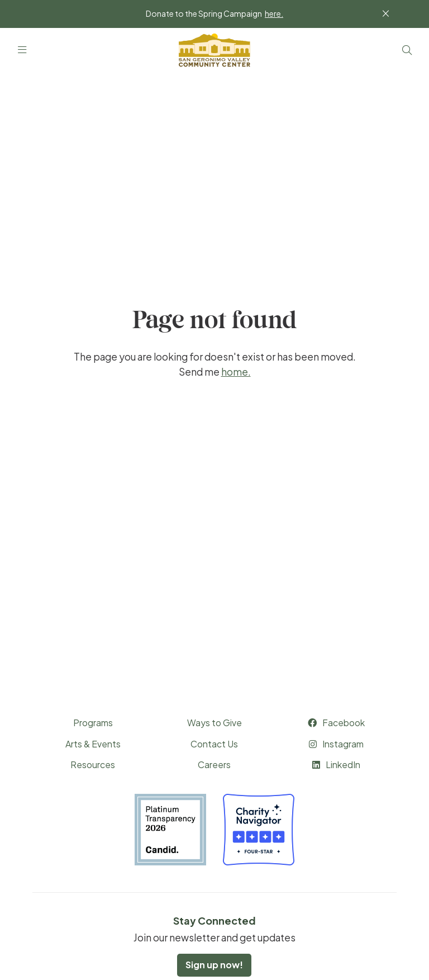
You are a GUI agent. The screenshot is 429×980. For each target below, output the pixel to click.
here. (274, 13)
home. (236, 372)
